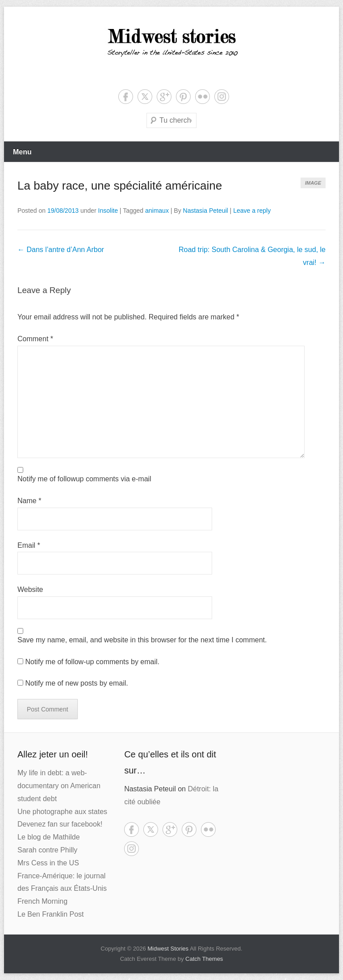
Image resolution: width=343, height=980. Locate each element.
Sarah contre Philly (47, 850)
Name (29, 501)
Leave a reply (252, 211)
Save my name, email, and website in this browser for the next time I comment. (142, 640)
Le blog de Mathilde (49, 837)
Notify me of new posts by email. (76, 683)
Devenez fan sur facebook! (60, 824)
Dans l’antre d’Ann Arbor (61, 250)
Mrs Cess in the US (48, 863)
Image (313, 183)
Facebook (126, 97)
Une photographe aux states (62, 812)
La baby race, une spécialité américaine (120, 186)
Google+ (164, 97)
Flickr (203, 97)
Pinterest (183, 97)
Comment (35, 339)
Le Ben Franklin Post (51, 914)
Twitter (145, 97)
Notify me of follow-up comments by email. (92, 662)
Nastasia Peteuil (206, 211)
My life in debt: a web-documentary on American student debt (59, 786)
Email (29, 545)
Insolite (108, 211)
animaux (157, 211)
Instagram (222, 97)
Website (30, 589)
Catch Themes (204, 959)
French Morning (42, 901)
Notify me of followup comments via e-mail (84, 479)
